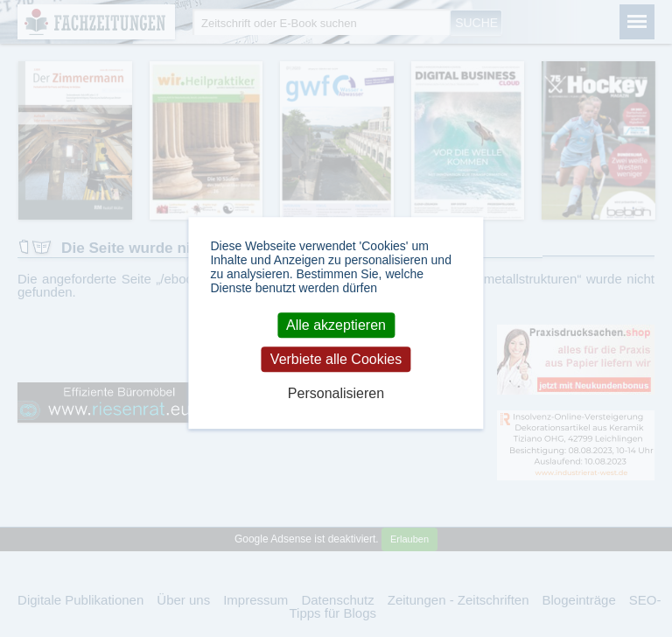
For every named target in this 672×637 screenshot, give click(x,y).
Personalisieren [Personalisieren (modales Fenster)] (336, 394)
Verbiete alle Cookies (336, 359)
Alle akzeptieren (336, 325)
